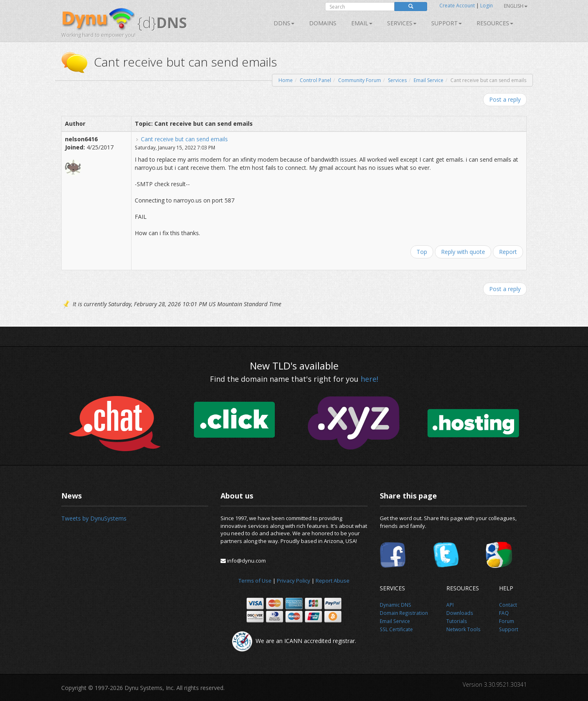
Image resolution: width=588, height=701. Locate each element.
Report (508, 252)
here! (369, 379)
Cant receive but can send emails (184, 139)
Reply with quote (463, 252)
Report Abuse (333, 581)
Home (286, 80)
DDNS (284, 23)
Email (362, 23)
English (516, 6)
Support (447, 23)
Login (487, 6)
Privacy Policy (294, 581)
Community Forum (360, 80)
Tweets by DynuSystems (94, 518)
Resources (495, 23)
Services (397, 80)
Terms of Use (255, 581)
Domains (323, 23)
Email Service (429, 80)
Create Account (457, 6)
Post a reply (505, 99)
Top (422, 252)
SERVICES (402, 23)
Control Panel (315, 80)
